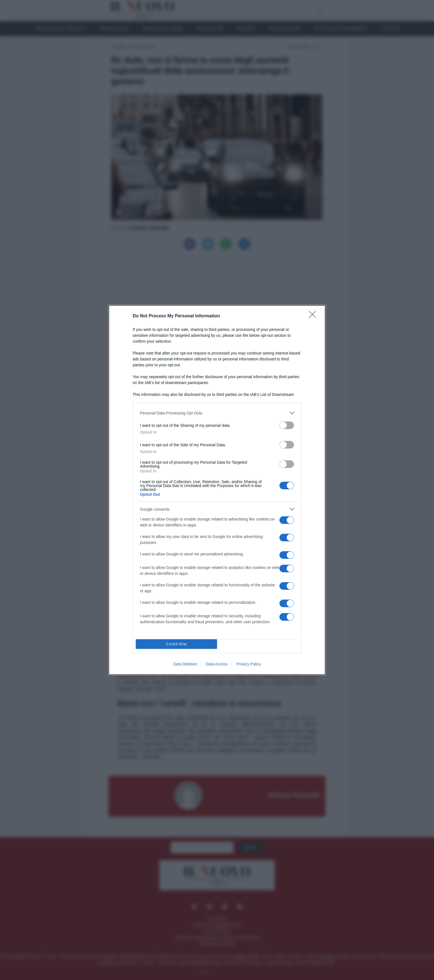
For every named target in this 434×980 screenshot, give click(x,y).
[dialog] (217, 490)
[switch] (287, 425)
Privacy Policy (249, 664)
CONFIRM (176, 644)
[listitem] (217, 413)
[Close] (314, 316)
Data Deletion (185, 664)
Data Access (217, 664)
